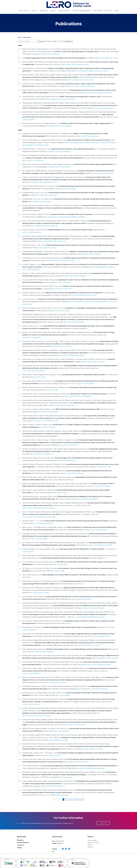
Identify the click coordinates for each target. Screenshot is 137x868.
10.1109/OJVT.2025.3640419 (49, 54)
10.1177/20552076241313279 (31, 232)
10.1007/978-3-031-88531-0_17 (34, 451)
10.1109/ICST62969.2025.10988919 (78, 394)
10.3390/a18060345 (106, 173)
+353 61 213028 (58, 834)
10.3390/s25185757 (62, 724)
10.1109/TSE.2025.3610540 (98, 684)
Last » (82, 792)
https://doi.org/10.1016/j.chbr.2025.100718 (35, 226)
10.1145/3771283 (48, 387)
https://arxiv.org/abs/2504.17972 (88, 359)
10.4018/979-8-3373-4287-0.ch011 (75, 80)
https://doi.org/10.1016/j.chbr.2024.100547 (35, 418)
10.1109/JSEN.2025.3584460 (68, 276)
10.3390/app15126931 (62, 311)
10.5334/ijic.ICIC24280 (47, 425)
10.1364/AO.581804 (28, 119)
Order (65, 41)
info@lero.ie (58, 836)
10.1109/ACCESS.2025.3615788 (101, 540)
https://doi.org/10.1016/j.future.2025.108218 (53, 99)
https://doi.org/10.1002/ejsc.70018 (73, 717)
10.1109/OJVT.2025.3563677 (84, 381)
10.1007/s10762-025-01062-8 (90, 640)
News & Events (98, 11)
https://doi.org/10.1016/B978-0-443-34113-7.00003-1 (90, 71)
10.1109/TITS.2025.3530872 (30, 668)
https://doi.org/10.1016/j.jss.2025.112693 (80, 86)
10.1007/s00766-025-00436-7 (42, 518)
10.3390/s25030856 (63, 282)
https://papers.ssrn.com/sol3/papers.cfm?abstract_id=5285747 (64, 217)
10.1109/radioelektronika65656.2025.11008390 (80, 612)
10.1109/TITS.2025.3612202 (30, 699)
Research (35, 11)
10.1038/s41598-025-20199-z (46, 195)
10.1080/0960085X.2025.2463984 (33, 368)
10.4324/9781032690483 (61, 151)
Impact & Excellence (65, 11)
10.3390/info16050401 (29, 625)
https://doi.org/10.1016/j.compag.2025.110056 (90, 659)
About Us (26, 11)
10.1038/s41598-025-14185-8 (80, 741)
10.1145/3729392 (58, 566)
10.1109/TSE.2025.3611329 (91, 254)
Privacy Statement (23, 835)
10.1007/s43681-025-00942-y (108, 58)
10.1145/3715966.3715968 (66, 189)
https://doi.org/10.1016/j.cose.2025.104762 (73, 64)
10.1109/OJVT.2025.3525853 (109, 335)
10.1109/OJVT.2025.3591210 (56, 677)
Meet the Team (44, 11)
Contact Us (20, 838)
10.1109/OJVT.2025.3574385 (41, 409)
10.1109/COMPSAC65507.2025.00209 (47, 788)
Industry (54, 11)
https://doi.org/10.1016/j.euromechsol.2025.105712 (102, 503)
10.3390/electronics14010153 (38, 182)
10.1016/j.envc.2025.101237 (60, 443)
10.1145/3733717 (39, 375)
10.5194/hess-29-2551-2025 (57, 344)
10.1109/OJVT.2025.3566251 (95, 484)
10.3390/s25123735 (81, 754)
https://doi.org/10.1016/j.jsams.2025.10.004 (105, 708)
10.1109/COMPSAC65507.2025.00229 (45, 241)
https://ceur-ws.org (65, 770)
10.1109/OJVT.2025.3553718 (30, 160)
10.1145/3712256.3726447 (101, 631)
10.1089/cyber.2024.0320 (67, 458)
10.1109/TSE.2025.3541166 (61, 167)
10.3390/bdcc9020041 (83, 594)
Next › (77, 792)
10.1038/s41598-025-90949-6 (46, 248)
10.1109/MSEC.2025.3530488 (54, 732)
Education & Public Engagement (83, 11)
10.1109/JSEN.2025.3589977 (58, 322)
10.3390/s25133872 (38, 202)
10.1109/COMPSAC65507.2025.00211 (43, 779)
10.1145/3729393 (61, 559)
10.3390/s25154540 (111, 653)
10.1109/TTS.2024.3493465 (33, 534)
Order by (51, 41)
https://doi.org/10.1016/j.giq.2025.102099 (92, 93)
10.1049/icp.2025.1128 (103, 464)
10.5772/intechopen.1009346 (92, 603)
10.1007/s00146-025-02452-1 (54, 289)
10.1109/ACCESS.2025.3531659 (79, 497)
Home (20, 11)
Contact (117, 11)
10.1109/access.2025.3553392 (43, 647)
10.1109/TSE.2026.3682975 (61, 126)
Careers (19, 840)
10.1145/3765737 (27, 546)
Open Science (108, 11)
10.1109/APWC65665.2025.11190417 (63, 353)
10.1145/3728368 (63, 690)
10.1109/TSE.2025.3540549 (65, 471)
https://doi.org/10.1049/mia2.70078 (95, 108)
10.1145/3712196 (52, 490)
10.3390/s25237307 (54, 748)
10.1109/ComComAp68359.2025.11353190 (90, 761)
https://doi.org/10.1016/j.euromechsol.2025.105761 (38, 512)
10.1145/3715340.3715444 (40, 588)
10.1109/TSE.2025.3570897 (94, 525)
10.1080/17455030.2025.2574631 (59, 403)
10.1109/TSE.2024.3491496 (77, 136)
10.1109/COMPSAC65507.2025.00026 (78, 295)
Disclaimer (20, 833)
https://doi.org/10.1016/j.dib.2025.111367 (60, 261)
